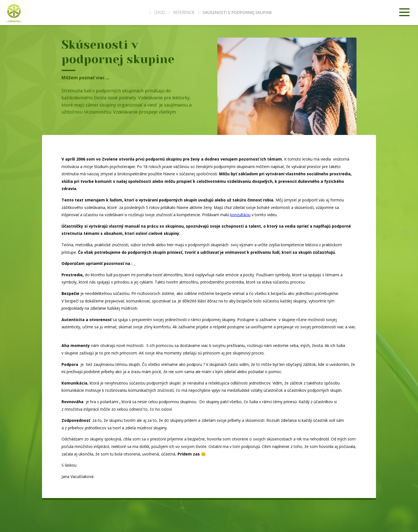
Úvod (157, 12)
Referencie (184, 12)
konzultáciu (240, 215)
